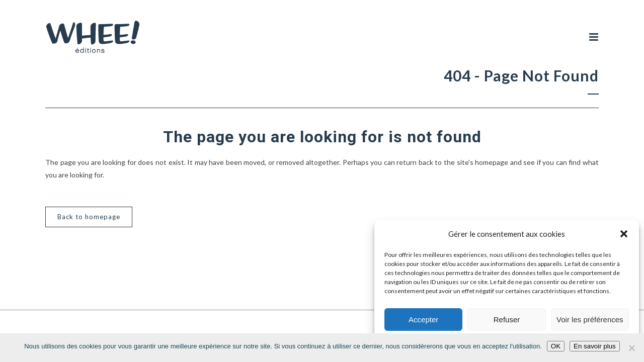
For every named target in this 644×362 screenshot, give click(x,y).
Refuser (507, 320)
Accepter (423, 320)
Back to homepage (89, 218)
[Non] (631, 348)
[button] (624, 234)
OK (556, 346)
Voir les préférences (590, 320)
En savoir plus (595, 346)
